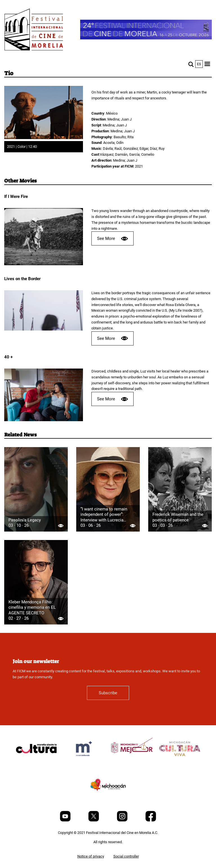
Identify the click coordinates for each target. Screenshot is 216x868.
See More (112, 239)
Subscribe (108, 693)
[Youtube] (66, 820)
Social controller (126, 856)
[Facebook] (151, 820)
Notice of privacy (91, 856)
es (199, 64)
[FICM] (34, 31)
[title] (36, 762)
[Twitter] (94, 820)
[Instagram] (123, 820)
